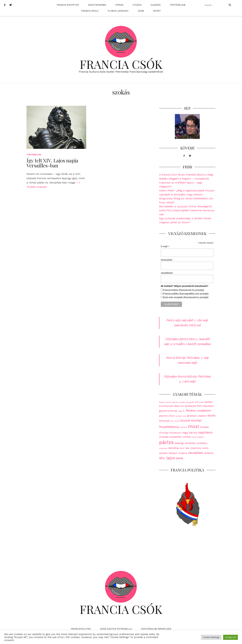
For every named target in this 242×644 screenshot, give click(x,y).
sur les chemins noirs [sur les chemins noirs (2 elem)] (194, 448)
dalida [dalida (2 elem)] (208, 402)
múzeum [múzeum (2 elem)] (175, 433)
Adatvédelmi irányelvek (156, 629)
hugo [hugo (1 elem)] (180, 411)
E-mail (165, 247)
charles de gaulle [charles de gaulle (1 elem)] (187, 402)
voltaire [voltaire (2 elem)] (209, 453)
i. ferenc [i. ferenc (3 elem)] (190, 410)
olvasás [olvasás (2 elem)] (164, 437)
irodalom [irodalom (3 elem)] (204, 410)
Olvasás (156, 5)
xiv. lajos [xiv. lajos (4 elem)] (167, 458)
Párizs (119, 5)
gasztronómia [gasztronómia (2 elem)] (168, 411)
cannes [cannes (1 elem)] (175, 402)
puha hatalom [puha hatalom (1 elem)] (198, 437)
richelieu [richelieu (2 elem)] (202, 443)
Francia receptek (68, 5)
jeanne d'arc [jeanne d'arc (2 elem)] (167, 416)
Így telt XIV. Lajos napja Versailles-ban (52, 163)
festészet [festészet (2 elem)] (191, 406)
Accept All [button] (230, 637)
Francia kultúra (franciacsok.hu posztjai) (183, 290)
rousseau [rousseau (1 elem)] (163, 448)
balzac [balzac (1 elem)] (162, 402)
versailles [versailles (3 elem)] (196, 453)
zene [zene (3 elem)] (180, 458)
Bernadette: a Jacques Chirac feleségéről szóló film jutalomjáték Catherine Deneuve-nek (187, 210)
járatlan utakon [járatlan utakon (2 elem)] (197, 416)
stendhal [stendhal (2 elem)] (174, 448)
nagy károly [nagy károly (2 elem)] (190, 433)
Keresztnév (167, 260)
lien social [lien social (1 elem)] (175, 421)
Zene (141, 11)
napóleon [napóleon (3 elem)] (205, 432)
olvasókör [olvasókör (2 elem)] (176, 437)
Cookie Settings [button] (211, 637)
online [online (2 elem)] (187, 437)
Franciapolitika (81, 629)
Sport (157, 11)
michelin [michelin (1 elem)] (183, 427)
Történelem (178, 5)
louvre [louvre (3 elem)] (185, 420)
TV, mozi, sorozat (118, 11)
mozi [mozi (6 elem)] (194, 426)
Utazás (137, 5)
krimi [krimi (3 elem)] (212, 415)
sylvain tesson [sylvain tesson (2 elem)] (168, 453)
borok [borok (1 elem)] (168, 402)
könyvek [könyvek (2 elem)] (164, 421)
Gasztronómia (97, 5)
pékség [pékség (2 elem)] (179, 443)
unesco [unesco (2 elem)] (183, 453)
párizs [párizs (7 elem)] (166, 442)
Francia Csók (121, 64)
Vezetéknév (167, 273)
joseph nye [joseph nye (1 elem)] (181, 416)
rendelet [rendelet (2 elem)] (190, 443)
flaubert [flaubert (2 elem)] (208, 406)
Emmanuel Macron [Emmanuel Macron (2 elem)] (172, 406)
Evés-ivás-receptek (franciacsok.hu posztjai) (186, 297)
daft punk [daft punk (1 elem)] (199, 402)
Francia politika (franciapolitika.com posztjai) (186, 294)
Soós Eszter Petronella (116, 629)
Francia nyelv (90, 11)
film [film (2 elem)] (200, 406)
